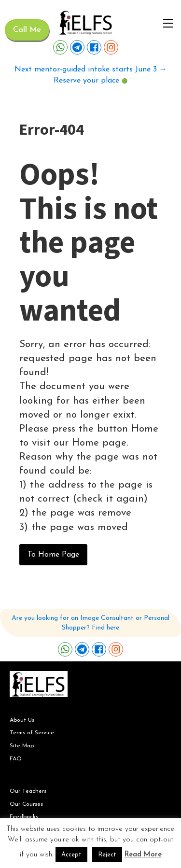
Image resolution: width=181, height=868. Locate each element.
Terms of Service (32, 733)
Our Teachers (28, 791)
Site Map (22, 746)
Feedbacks (24, 817)
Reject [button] (107, 855)
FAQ (16, 759)
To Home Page (53, 555)
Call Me (27, 30)
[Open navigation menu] (168, 23)
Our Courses (26, 804)
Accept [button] (71, 855)
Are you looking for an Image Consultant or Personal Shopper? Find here (90, 623)
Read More (143, 855)
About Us (22, 720)
